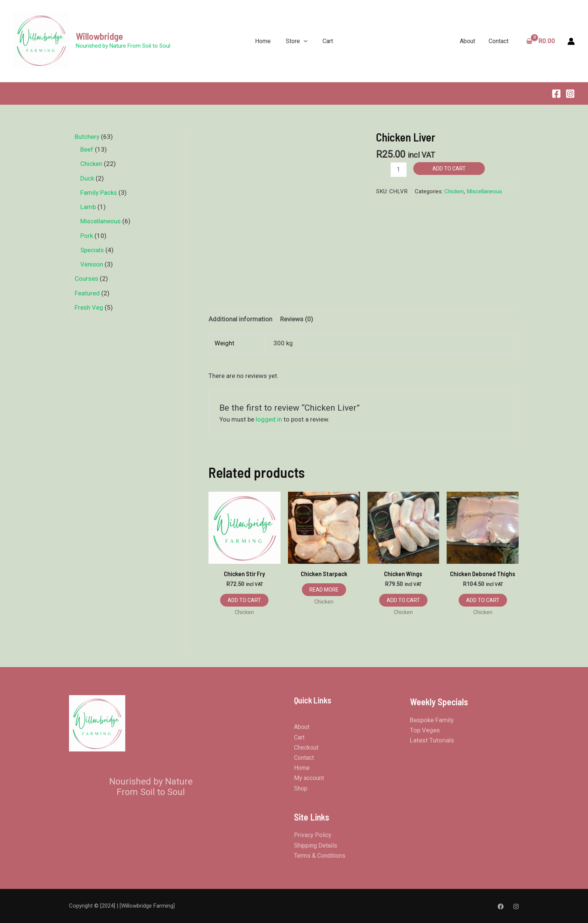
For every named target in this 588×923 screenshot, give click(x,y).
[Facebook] (556, 94)
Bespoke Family (432, 720)
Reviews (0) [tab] (297, 319)
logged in (269, 419)
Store (297, 41)
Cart (328, 41)
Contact (500, 41)
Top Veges (425, 730)
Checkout (306, 748)
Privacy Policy (313, 835)
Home (263, 41)
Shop (301, 788)
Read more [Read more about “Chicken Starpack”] (324, 590)
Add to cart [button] (244, 600)
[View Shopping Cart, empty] (541, 41)
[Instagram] (570, 94)
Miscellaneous (484, 191)
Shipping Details (316, 845)
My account (309, 778)
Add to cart (449, 169)
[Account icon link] (571, 41)
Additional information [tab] (240, 319)
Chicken (454, 191)
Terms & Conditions (320, 856)
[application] (304, 41)
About (470, 41)
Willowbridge (99, 36)
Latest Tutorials (432, 740)
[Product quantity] (399, 169)
